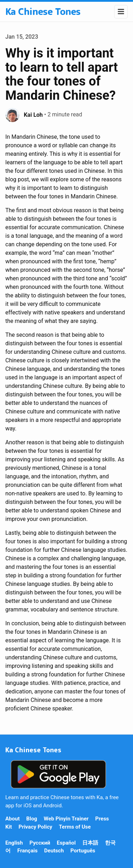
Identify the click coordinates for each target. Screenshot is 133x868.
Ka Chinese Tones (43, 11)
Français (27, 851)
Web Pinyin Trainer (66, 819)
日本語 (90, 843)
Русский (40, 843)
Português (83, 851)
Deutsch (54, 851)
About (12, 819)
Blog (32, 819)
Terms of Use (75, 827)
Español (66, 843)
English (14, 843)
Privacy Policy (35, 827)
